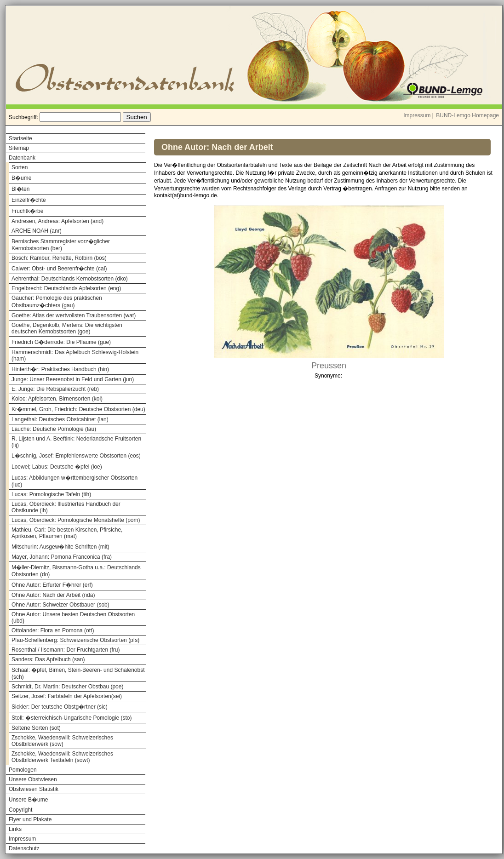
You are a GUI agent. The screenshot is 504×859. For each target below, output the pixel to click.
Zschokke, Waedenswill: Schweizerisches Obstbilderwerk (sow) (62, 741)
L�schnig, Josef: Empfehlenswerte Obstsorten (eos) (76, 456)
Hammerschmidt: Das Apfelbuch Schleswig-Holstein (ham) (75, 355)
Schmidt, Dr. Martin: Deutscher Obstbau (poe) (67, 687)
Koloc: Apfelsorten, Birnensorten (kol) (57, 399)
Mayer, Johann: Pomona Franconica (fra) (62, 557)
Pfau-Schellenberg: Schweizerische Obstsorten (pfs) (75, 640)
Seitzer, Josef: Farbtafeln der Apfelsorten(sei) (67, 696)
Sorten (20, 167)
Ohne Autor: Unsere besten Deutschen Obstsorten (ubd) (73, 618)
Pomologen (23, 770)
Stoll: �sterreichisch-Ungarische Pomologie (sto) (72, 718)
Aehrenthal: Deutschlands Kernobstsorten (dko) (70, 279)
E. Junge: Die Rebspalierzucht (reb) (55, 389)
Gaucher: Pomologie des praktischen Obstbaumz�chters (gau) (57, 302)
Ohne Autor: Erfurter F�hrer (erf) (52, 585)
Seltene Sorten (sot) (36, 728)
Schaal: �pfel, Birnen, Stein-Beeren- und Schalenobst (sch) (78, 673)
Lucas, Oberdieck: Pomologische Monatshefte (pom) (76, 520)
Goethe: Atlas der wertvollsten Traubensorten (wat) (74, 315)
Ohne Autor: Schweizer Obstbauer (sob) (60, 605)
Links (15, 829)
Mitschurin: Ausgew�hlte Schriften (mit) (60, 547)
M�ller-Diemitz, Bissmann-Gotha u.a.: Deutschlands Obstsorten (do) (76, 571)
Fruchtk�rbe (27, 211)
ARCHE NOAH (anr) (37, 231)
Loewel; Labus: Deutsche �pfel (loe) (57, 467)
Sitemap (19, 148)
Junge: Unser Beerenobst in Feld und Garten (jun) (73, 379)
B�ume (21, 178)
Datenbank (22, 158)
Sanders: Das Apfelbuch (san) (48, 659)
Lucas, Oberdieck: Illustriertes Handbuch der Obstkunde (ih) (66, 507)
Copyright (20, 810)
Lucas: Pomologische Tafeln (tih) (51, 494)
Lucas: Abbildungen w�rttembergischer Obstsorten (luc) (74, 481)
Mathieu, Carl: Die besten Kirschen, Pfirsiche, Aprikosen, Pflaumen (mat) (67, 533)
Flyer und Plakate (30, 819)
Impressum (417, 115)
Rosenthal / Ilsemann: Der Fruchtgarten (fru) (66, 650)
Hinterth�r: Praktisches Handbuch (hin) (60, 369)
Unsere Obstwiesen (33, 779)
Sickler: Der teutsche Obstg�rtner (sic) (60, 707)
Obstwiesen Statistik (34, 789)
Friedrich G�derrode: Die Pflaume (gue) (61, 342)
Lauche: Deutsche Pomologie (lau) (54, 429)
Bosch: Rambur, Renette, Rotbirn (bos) (59, 258)
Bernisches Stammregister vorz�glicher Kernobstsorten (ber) (61, 245)
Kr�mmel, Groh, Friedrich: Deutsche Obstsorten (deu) (78, 409)
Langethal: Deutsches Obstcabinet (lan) (60, 419)
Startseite (20, 138)
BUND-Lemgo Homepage (467, 115)
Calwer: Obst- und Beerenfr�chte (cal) (59, 269)
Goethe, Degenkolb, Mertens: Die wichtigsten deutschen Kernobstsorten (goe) (67, 328)
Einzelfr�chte (29, 200)
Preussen (329, 366)
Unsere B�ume (28, 800)
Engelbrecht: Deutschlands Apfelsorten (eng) (66, 288)
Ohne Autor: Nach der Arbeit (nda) (53, 595)
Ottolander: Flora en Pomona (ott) (53, 630)
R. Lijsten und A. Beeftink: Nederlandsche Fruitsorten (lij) (76, 442)
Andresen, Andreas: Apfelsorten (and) (57, 221)
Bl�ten (20, 189)
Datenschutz (24, 848)
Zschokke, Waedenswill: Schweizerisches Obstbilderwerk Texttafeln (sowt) (62, 757)
